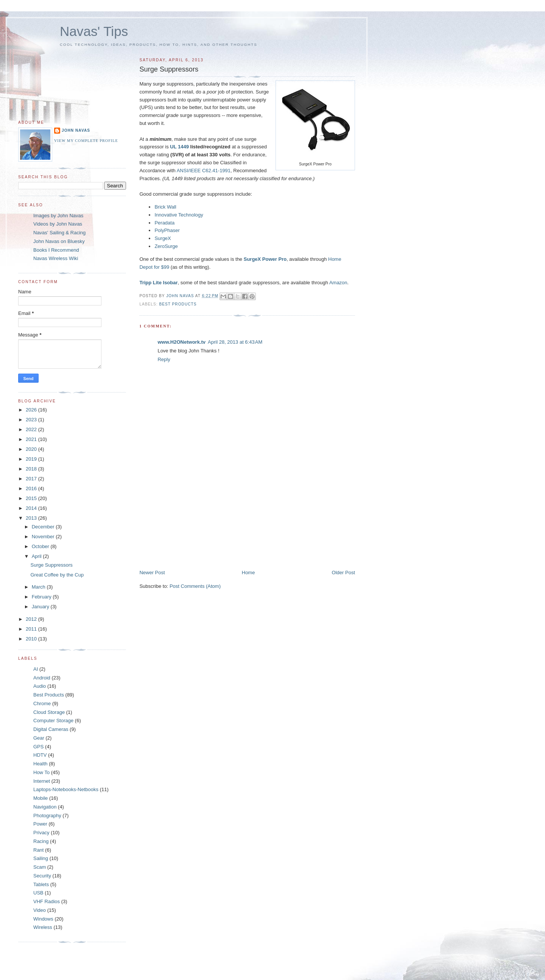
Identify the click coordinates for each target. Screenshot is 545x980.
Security (42, 876)
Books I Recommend (56, 250)
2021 (32, 439)
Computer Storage (53, 721)
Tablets (41, 884)
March (39, 587)
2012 (32, 619)
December (44, 527)
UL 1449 (179, 147)
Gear (39, 738)
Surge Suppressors (51, 565)
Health (40, 764)
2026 (32, 410)
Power (40, 824)
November (44, 537)
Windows (43, 919)
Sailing (41, 858)
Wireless (43, 927)
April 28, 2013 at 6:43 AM (235, 342)
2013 (32, 518)
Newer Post (152, 573)
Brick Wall (165, 207)
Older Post (343, 573)
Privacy (41, 833)
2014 (32, 508)
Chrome (42, 703)
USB (38, 893)
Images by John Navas (58, 216)
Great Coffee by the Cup (57, 575)
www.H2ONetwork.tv (181, 342)
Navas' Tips (94, 31)
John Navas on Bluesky (59, 241)
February (42, 597)
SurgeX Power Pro (265, 259)
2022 (32, 429)
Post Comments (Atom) (195, 586)
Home (248, 573)
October (41, 546)
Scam (40, 867)
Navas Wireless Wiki (56, 258)
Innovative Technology (179, 215)
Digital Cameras (51, 729)
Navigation (45, 807)
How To (41, 772)
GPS (38, 747)
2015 (32, 498)
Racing (41, 841)
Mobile (40, 798)
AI (36, 669)
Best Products (178, 304)
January (41, 607)
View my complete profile (86, 141)
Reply (164, 359)
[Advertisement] (196, 516)
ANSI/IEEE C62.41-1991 (204, 171)
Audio (40, 686)
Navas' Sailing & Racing (59, 233)
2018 (32, 469)
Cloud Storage (49, 712)
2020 (32, 449)
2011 (32, 629)
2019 (32, 459)
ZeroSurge (166, 246)
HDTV (40, 755)
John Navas (76, 130)
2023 (32, 420)
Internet (42, 781)
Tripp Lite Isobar (158, 283)
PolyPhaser (167, 230)
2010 (32, 639)
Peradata (164, 223)
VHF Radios (47, 901)
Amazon (338, 283)
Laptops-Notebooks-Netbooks (66, 789)
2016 (32, 488)
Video (40, 910)
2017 (32, 479)
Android (42, 678)
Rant (38, 850)
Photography (47, 816)
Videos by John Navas (58, 224)
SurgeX (163, 238)
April (37, 556)
